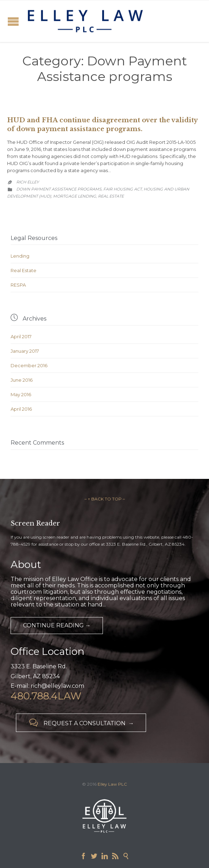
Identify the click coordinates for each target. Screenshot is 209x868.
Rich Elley (28, 182)
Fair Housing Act (123, 189)
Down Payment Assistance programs (59, 189)
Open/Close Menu (13, 21)
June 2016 (22, 380)
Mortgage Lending (75, 196)
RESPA (18, 285)
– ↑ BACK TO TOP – (105, 499)
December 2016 (29, 365)
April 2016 (21, 409)
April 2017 (21, 336)
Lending (20, 256)
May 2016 (21, 394)
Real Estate (111, 196)
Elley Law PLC (112, 784)
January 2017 (25, 351)
